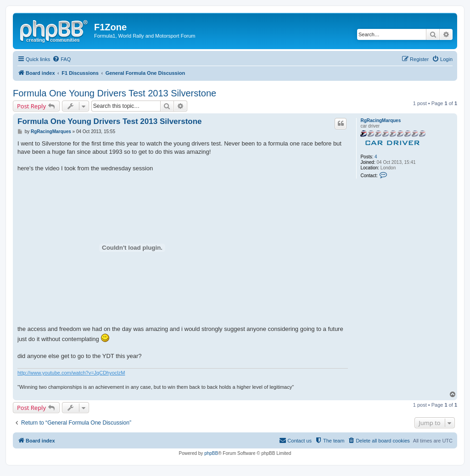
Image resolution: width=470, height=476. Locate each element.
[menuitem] (62, 59)
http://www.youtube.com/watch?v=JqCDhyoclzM (71, 373)
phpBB (211, 453)
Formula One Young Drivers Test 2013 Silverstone (115, 93)
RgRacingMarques (380, 120)
